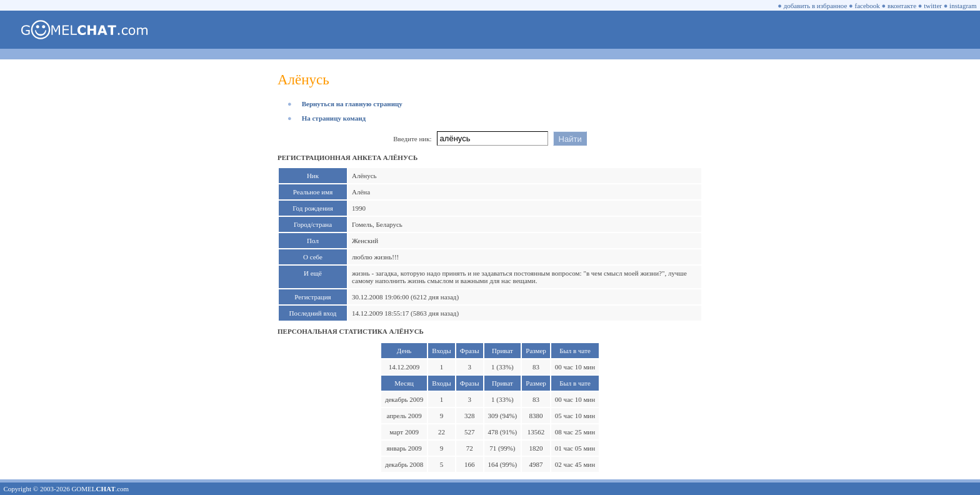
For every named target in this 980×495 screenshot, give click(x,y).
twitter (933, 6)
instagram (963, 6)
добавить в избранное (816, 6)
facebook (867, 6)
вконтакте (902, 6)
